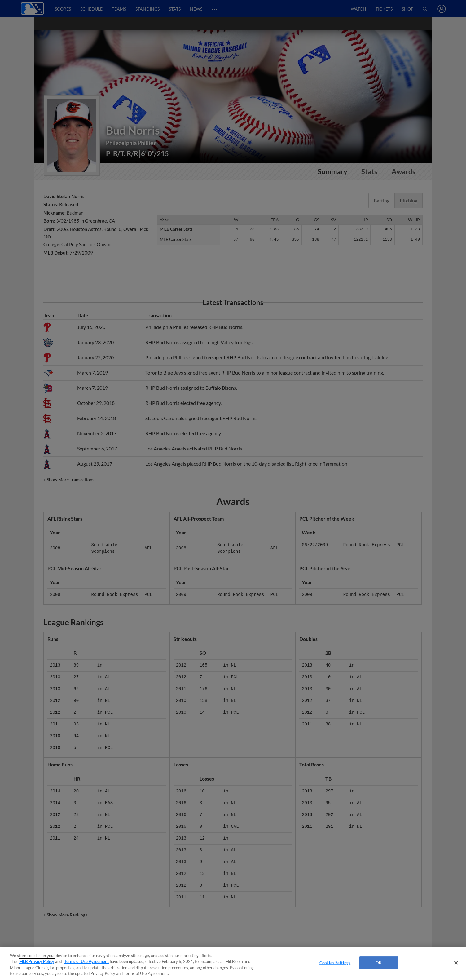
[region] (233, 963)
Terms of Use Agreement (86, 961)
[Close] (456, 963)
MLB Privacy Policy (37, 961)
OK (378, 963)
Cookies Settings (335, 963)
